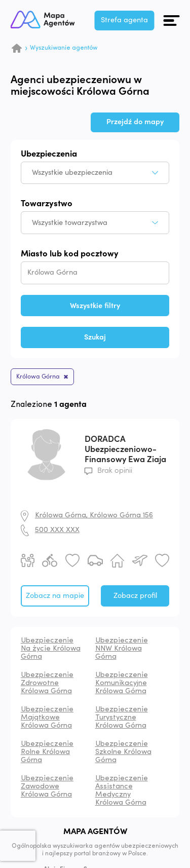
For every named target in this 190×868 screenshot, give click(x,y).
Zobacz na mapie (55, 596)
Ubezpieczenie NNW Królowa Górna (122, 649)
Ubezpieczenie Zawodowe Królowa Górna (47, 787)
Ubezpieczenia (49, 154)
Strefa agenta (124, 20)
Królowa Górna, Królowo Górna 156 (94, 516)
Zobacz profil (135, 596)
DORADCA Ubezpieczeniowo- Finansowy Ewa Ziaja (125, 449)
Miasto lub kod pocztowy (70, 254)
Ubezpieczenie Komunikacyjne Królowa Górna (122, 683)
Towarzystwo (47, 204)
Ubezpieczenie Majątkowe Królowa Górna (47, 718)
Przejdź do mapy (135, 122)
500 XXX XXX (57, 530)
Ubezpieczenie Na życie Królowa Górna (51, 649)
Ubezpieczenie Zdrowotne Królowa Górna (47, 683)
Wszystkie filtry (95, 306)
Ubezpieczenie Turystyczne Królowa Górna (122, 718)
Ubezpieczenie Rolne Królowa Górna (47, 752)
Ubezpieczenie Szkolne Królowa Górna (123, 752)
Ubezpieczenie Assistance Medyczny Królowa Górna (122, 791)
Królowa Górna (38, 376)
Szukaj (95, 337)
